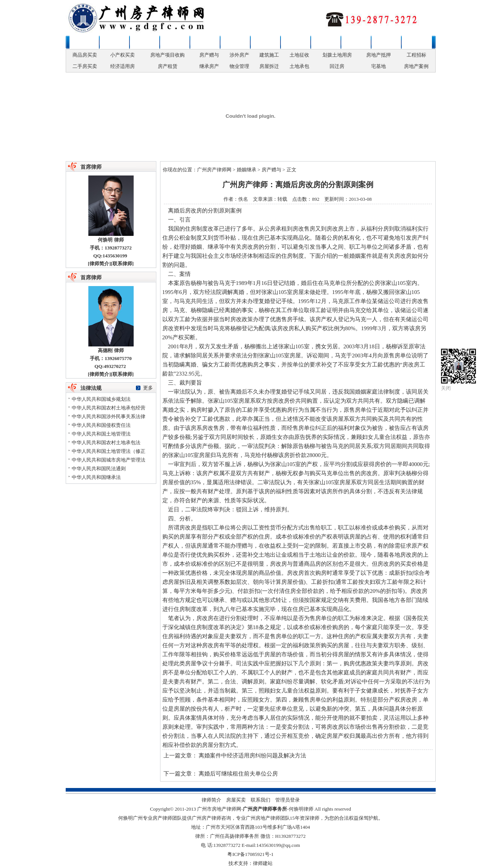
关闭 (446, 388)
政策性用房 (205, 42)
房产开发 (265, 42)
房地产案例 (416, 66)
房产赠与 (209, 55)
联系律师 (416, 42)
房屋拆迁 (269, 66)
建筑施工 (269, 55)
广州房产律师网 (214, 170)
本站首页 (84, 42)
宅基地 (378, 66)
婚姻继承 (175, 42)
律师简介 (99, 264)
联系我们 (261, 800)
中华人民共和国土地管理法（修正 (109, 451)
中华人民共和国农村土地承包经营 (109, 408)
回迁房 (337, 66)
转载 (282, 199)
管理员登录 (287, 800)
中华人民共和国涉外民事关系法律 (109, 416)
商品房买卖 (85, 55)
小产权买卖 (123, 55)
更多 (148, 388)
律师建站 (263, 863)
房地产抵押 (378, 55)
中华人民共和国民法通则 (99, 469)
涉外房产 (239, 55)
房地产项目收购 (167, 55)
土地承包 (299, 66)
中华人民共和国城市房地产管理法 (109, 460)
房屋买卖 (145, 42)
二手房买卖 (85, 66)
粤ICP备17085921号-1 (250, 854)
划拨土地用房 (337, 55)
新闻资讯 (114, 42)
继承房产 (209, 66)
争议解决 (356, 42)
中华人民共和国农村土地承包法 (106, 442)
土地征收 (299, 55)
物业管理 (239, 66)
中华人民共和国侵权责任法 (101, 425)
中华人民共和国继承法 (96, 477)
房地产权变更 (235, 42)
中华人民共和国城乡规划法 (101, 399)
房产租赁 (168, 66)
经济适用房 (123, 66)
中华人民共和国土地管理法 (101, 434)
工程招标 (416, 55)
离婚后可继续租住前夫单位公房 (238, 774)
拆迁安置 (296, 42)
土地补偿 (326, 42)
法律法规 (386, 42)
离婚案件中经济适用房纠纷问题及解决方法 (252, 756)
